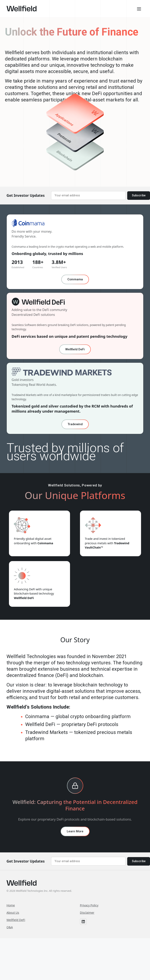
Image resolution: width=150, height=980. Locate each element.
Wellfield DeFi (75, 349)
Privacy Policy (89, 905)
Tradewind (75, 424)
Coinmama (75, 279)
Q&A (10, 927)
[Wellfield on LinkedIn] (83, 922)
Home (11, 905)
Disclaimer (87, 913)
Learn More (75, 831)
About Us (13, 913)
